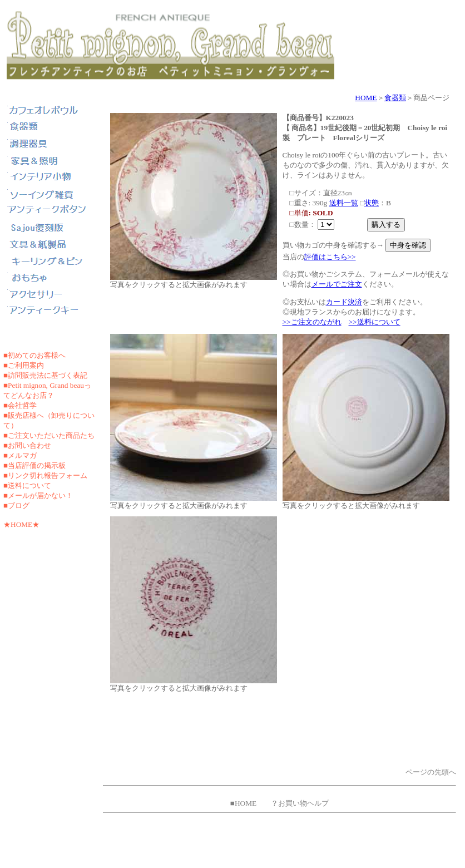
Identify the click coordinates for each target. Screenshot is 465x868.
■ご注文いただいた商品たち (49, 435)
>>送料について (375, 322)
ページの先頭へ (431, 772)
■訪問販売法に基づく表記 (45, 375)
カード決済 (344, 302)
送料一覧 (344, 203)
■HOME (243, 803)
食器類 (395, 98)
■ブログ (16, 505)
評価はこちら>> (330, 257)
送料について (29, 485)
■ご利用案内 (24, 365)
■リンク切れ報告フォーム (45, 475)
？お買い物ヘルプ (300, 803)
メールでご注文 (337, 284)
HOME (366, 98)
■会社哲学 (20, 405)
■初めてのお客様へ (34, 355)
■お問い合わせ (27, 445)
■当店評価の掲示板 (34, 465)
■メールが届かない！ (38, 495)
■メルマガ (20, 455)
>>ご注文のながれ (312, 322)
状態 (372, 203)
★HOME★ (21, 524)
